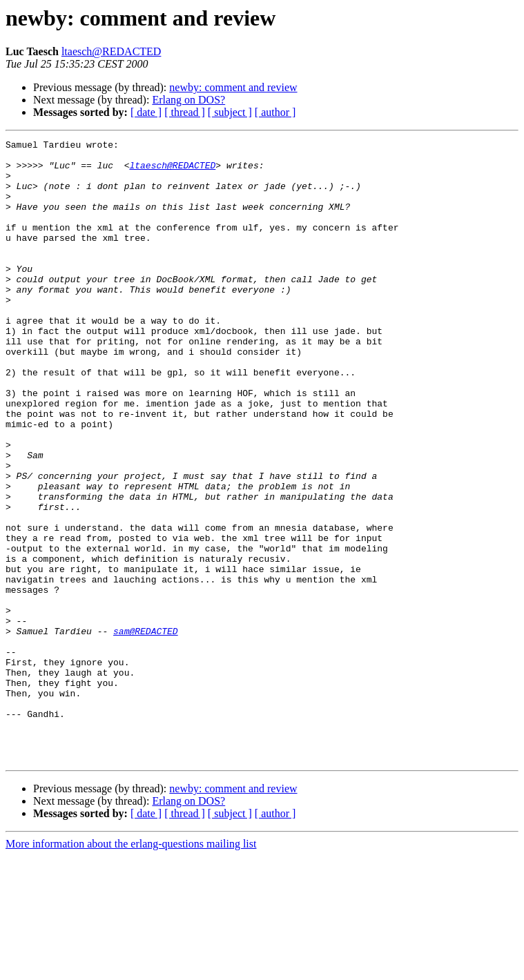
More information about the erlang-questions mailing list (131, 968)
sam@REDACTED (146, 730)
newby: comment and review (233, 87)
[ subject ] (230, 112)
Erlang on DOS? (188, 100)
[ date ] (146, 112)
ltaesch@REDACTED (111, 51)
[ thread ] (185, 112)
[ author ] (275, 112)
